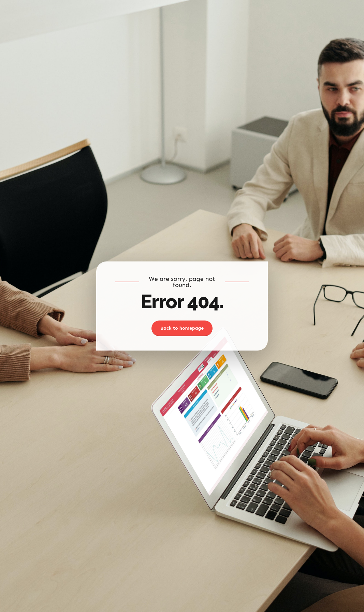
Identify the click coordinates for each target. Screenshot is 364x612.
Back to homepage (182, 328)
